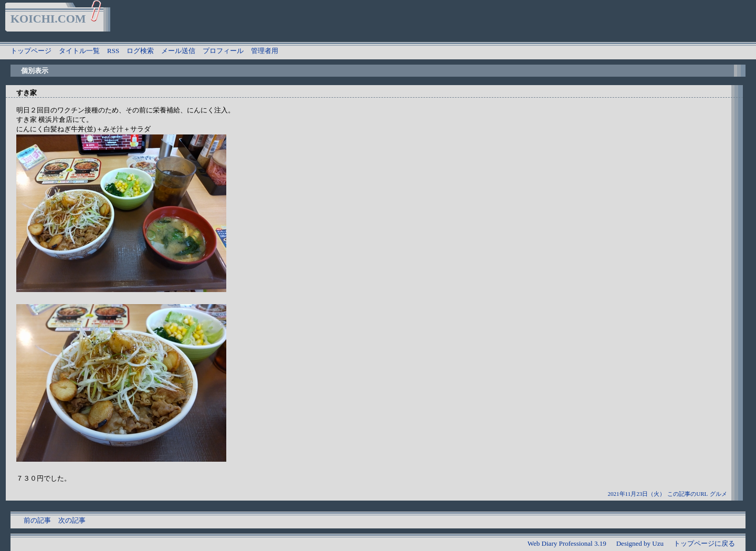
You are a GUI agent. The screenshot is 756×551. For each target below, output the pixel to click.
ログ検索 (140, 51)
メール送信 (178, 51)
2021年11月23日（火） (637, 494)
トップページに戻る (704, 543)
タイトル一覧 (79, 51)
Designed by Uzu (640, 543)
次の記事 (72, 520)
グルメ (718, 494)
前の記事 (37, 520)
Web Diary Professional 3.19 (567, 543)
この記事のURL (687, 494)
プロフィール (223, 51)
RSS (113, 51)
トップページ (31, 51)
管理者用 (265, 51)
